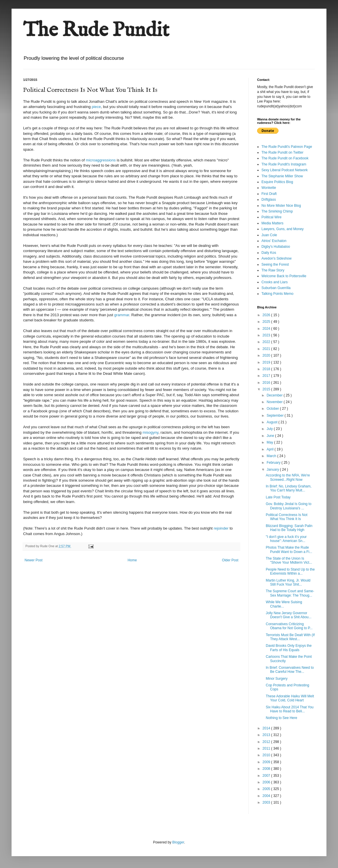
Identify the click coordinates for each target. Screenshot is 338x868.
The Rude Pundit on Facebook (285, 158)
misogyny (150, 432)
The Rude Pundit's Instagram (284, 164)
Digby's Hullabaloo (276, 247)
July (270, 429)
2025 (267, 322)
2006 (267, 782)
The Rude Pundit (96, 31)
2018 (267, 369)
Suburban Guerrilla (276, 288)
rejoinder (221, 528)
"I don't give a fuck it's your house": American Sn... (286, 539)
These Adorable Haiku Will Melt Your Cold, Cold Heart (290, 698)
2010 (267, 755)
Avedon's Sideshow (276, 258)
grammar (122, 315)
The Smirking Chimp (277, 211)
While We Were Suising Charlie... (284, 604)
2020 (267, 355)
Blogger (178, 842)
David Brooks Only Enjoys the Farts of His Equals (289, 648)
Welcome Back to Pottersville (284, 276)
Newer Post (34, 560)
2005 (267, 789)
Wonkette (269, 188)
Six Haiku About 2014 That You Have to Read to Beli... (290, 709)
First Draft (269, 194)
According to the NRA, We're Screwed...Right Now (288, 477)
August (273, 422)
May (270, 442)
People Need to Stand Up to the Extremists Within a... (290, 571)
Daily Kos (269, 253)
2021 (267, 349)
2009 (267, 762)
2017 (267, 376)
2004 (267, 796)
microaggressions (101, 160)
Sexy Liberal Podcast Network (285, 170)
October (273, 409)
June (271, 436)
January (273, 470)
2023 (267, 335)
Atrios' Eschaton (274, 241)
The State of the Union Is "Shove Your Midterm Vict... (289, 560)
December (275, 395)
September (276, 416)
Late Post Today (278, 497)
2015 (267, 389)
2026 (267, 315)
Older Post (230, 560)
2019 (267, 362)
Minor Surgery (277, 679)
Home (132, 560)
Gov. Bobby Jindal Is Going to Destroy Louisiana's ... (289, 506)
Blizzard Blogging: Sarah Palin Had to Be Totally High (289, 528)
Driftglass (269, 200)
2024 (267, 329)
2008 (267, 769)
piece (96, 107)
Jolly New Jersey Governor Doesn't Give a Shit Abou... (289, 615)
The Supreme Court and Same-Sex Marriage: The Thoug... (290, 593)
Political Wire (271, 217)
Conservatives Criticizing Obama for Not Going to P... (289, 626)
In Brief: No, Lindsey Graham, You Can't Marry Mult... (289, 488)
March (272, 456)
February (274, 463)
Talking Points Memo (277, 294)
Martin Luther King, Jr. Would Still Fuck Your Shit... (288, 582)
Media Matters (272, 223)
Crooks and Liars (275, 282)
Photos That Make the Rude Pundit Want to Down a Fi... (289, 550)
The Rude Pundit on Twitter (282, 152)
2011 (267, 748)
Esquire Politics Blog (277, 182)
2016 (267, 383)
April (271, 449)
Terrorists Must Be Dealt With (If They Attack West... (290, 637)
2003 (267, 802)
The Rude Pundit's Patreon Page (287, 147)
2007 (267, 776)
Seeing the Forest (275, 265)
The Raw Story (273, 270)
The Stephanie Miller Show (282, 176)
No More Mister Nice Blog (281, 206)
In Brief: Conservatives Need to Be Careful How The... (290, 670)
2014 (267, 728)
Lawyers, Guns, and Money (283, 229)
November (275, 402)
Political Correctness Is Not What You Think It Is (287, 517)
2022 (267, 342)
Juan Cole (269, 235)
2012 (267, 742)
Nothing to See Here (282, 718)
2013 (267, 735)
